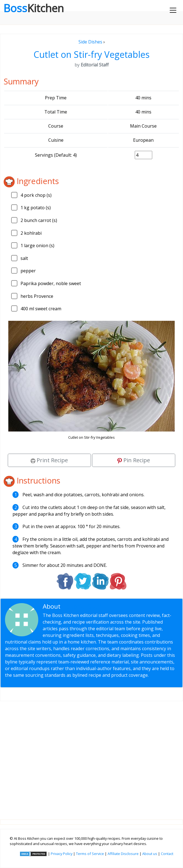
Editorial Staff (82, 606)
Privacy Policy (62, 854)
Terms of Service (90, 854)
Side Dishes (90, 42)
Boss (34, 8)
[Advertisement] (91, 756)
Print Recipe (49, 460)
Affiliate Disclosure (123, 854)
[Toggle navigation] (173, 10)
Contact (167, 854)
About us (150, 854)
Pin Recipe (134, 460)
